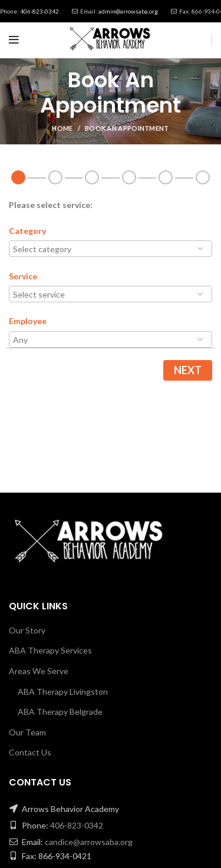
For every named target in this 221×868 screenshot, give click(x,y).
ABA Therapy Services (50, 650)
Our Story (27, 630)
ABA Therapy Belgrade (60, 712)
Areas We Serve (39, 671)
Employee (28, 321)
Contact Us (30, 752)
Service (23, 276)
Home (62, 128)
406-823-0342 (39, 11)
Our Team (27, 732)
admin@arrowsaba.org (128, 11)
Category (27, 231)
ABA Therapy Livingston (63, 692)
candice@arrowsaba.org (89, 842)
